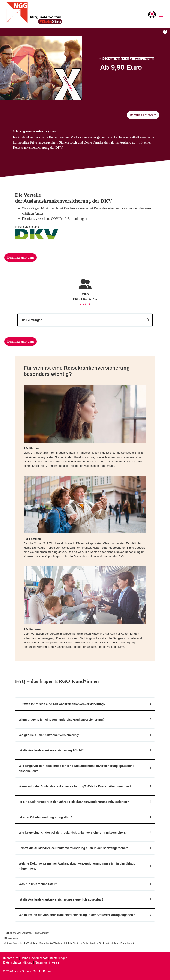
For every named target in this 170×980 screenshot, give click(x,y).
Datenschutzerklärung (18, 962)
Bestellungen (59, 958)
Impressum (11, 958)
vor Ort (85, 304)
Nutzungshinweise (47, 962)
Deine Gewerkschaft (34, 958)
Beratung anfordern (143, 115)
